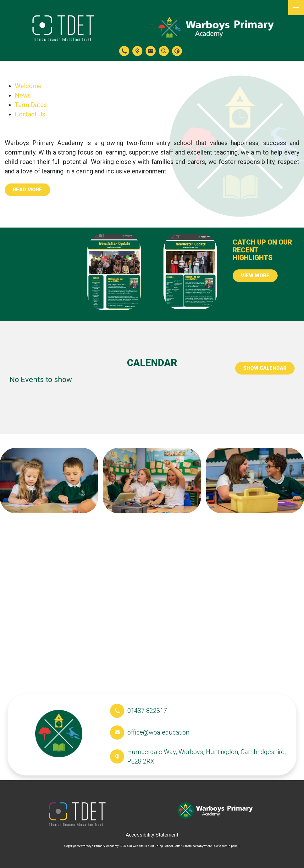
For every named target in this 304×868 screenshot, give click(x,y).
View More (255, 276)
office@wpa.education (158, 732)
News (23, 95)
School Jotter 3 (174, 846)
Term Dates (31, 105)
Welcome (28, 86)
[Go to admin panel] (227, 846)
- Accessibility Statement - (152, 835)
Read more (28, 190)
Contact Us (30, 114)
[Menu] (296, 8)
